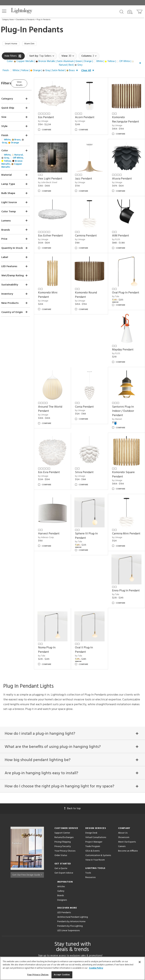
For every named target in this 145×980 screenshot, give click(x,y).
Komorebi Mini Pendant (57, 287)
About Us (123, 766)
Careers (122, 779)
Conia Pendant (125, 343)
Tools (88, 806)
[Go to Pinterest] (61, 919)
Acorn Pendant (91, 115)
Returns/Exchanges (64, 770)
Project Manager (94, 775)
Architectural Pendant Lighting (73, 850)
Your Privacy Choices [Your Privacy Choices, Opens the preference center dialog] (38, 975)
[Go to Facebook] (53, 919)
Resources (90, 810)
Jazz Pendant (90, 178)
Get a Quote (61, 801)
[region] (72, 968)
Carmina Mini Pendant (124, 520)
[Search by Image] (130, 12)
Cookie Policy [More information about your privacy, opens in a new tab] (96, 968)
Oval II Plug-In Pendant (124, 578)
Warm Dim (33, 44)
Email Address (48, 896)
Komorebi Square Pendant (127, 462)
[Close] (140, 962)
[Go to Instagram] (70, 919)
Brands (61, 828)
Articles (61, 819)
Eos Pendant (56, 115)
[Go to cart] (140, 11)
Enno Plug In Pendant (56, 578)
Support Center (62, 766)
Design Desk (91, 766)
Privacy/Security (63, 779)
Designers (62, 833)
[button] (4, 11)
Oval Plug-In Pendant (123, 287)
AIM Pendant (124, 231)
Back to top (72, 741)
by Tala (119, 293)
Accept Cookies (62, 975)
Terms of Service (51, 907)
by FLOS (119, 235)
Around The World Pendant (93, 346)
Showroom (124, 770)
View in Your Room (95, 793)
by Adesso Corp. (56, 521)
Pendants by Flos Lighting (70, 859)
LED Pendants (64, 845)
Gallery (61, 824)
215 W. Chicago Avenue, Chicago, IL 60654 (73, 948)
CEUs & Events (92, 784)
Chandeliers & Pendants (25, 20)
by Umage (53, 119)
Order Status (61, 788)
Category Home (8, 20)
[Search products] (122, 11)
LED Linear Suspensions (68, 863)
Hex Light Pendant (60, 178)
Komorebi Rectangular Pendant (123, 119)
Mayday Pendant (58, 343)
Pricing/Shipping (63, 775)
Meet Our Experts (127, 775)
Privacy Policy (98, 904)
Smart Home (12, 44)
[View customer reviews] (86, 919)
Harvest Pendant (58, 518)
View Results (30, 84)
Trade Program (93, 779)
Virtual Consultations (96, 770)
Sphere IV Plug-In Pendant (93, 520)
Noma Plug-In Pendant (90, 578)
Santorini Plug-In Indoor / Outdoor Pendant (126, 401)
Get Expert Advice (64, 806)
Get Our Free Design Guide (27, 806)
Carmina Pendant (92, 231)
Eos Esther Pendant (60, 231)
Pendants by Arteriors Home (71, 854)
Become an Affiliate (128, 784)
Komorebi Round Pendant (92, 287)
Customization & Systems (98, 788)
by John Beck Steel (57, 181)
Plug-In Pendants (44, 20)
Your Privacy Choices (65, 784)
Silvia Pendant (91, 460)
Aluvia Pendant (125, 178)
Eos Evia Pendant (58, 460)
